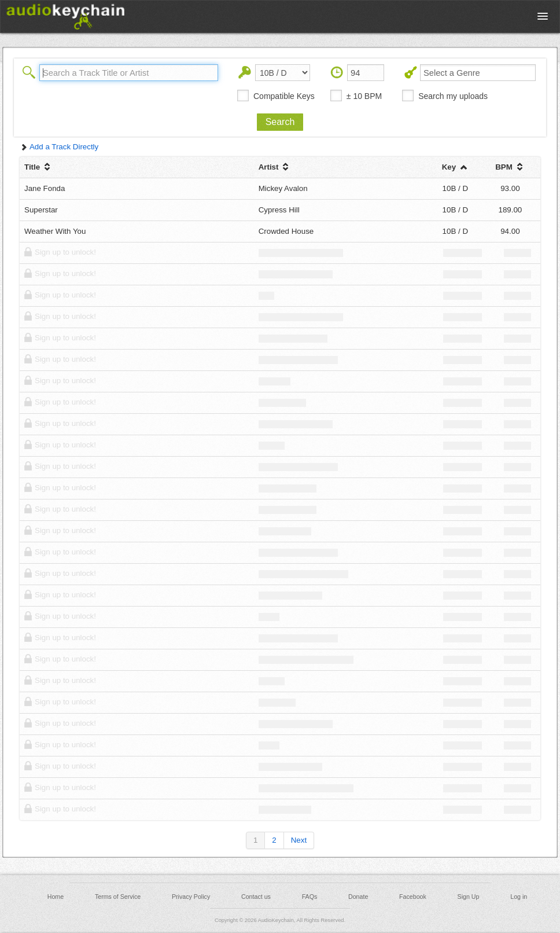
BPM (510, 167)
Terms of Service (118, 897)
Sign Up (469, 897)
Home (56, 897)
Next (299, 840)
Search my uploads (453, 96)
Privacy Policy (191, 897)
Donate (358, 897)
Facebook (413, 897)
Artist (275, 167)
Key (455, 167)
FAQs (310, 897)
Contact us (256, 897)
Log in (519, 897)
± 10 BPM (364, 96)
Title (38, 167)
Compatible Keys (284, 96)
